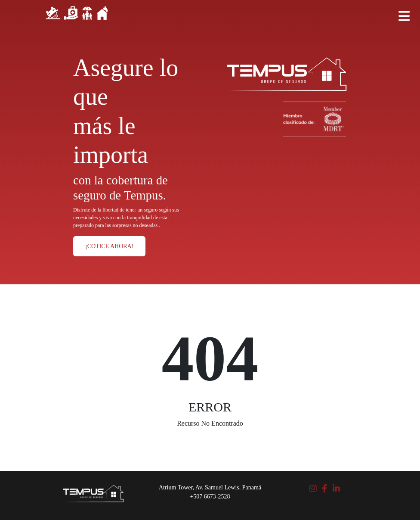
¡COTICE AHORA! (109, 246)
